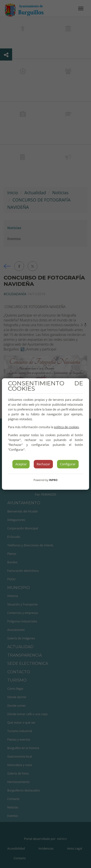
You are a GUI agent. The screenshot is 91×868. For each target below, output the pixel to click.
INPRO (53, 480)
